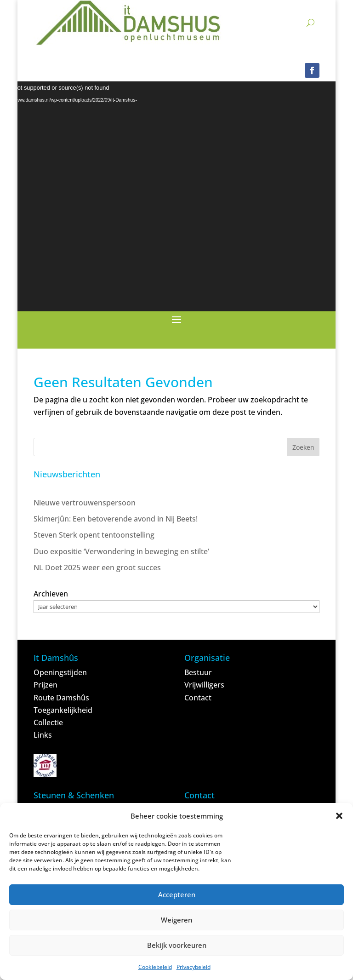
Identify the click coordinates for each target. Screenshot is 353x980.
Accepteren (177, 894)
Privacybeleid (194, 967)
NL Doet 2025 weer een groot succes (97, 567)
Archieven (51, 594)
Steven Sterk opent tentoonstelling (94, 535)
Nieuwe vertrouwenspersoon (85, 503)
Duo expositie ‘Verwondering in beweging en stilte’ (121, 551)
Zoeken (303, 447)
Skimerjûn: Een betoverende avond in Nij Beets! (116, 519)
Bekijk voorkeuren (177, 945)
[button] (339, 816)
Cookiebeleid (155, 967)
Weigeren (176, 920)
